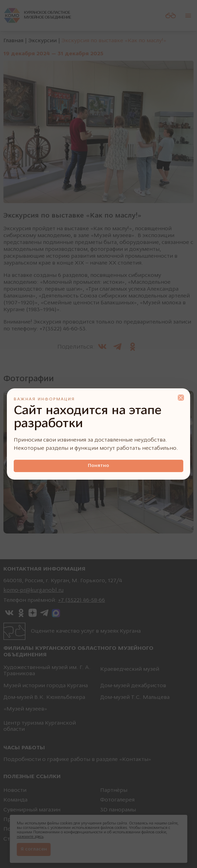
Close (181, 398)
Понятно (98, 466)
